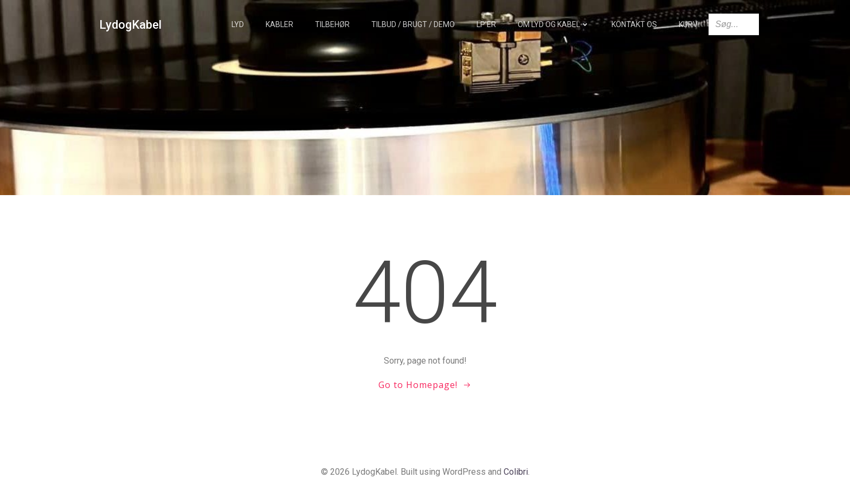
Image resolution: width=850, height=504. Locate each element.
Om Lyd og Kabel (554, 24)
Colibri (516, 472)
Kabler (279, 24)
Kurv (688, 24)
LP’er (486, 24)
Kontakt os (634, 24)
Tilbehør (332, 24)
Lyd (238, 24)
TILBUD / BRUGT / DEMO (413, 24)
